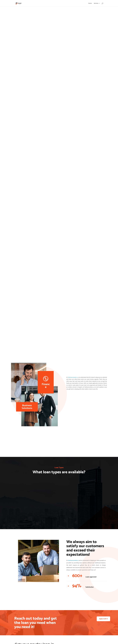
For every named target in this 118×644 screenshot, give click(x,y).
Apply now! (103, 619)
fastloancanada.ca (73, 377)
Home (90, 3)
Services (96, 3)
